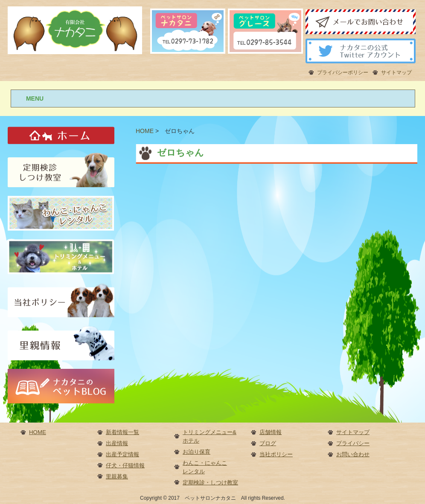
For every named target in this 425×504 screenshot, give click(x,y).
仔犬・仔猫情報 (125, 465)
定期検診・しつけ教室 (210, 482)
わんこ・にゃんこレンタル (205, 467)
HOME (38, 432)
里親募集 (117, 476)
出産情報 (117, 443)
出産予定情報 (122, 454)
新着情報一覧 (122, 432)
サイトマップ (396, 72)
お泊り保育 (196, 452)
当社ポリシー (276, 454)
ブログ (268, 443)
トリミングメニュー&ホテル (210, 436)
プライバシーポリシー (343, 72)
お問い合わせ (353, 454)
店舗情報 (271, 432)
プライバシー (353, 443)
